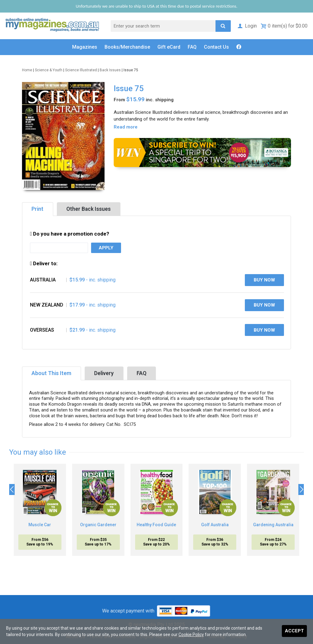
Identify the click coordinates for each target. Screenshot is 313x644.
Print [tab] (37, 209)
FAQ (192, 47)
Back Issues (110, 70)
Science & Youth (49, 70)
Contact (216, 47)
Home (27, 70)
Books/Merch (127, 47)
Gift (169, 47)
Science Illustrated (81, 70)
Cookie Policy (191, 635)
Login (247, 26)
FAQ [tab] (142, 373)
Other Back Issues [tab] (88, 209)
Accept (294, 631)
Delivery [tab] (104, 373)
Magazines (85, 47)
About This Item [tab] (51, 373)
